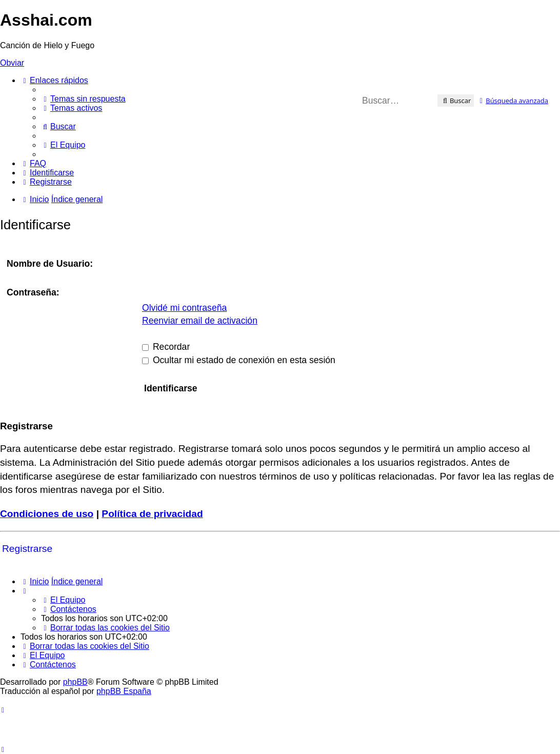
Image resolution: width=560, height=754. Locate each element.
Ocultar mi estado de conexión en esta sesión (239, 360)
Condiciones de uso (47, 514)
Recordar (166, 347)
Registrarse (27, 549)
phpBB (75, 682)
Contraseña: (33, 292)
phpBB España (124, 691)
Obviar (12, 63)
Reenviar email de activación (200, 321)
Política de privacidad (152, 514)
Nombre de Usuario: (50, 264)
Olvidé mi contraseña (184, 308)
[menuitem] (83, 99)
